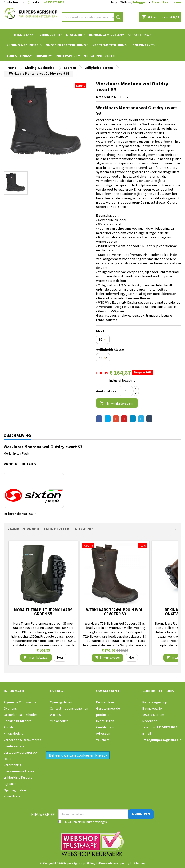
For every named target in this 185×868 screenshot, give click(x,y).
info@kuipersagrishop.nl (162, 740)
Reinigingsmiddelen (105, 35)
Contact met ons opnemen (69, 708)
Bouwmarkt (143, 45)
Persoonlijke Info (108, 702)
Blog (114, 2)
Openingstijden (15, 790)
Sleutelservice (14, 746)
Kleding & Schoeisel (23, 45)
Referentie (105, 97)
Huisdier (43, 56)
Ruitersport (67, 56)
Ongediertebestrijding (66, 45)
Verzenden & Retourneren (22, 740)
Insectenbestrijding (109, 45)
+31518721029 (54, 2)
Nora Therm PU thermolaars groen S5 (43, 612)
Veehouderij (50, 35)
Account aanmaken (166, 2)
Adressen (103, 733)
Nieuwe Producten (99, 56)
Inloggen (140, 2)
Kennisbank (24, 35)
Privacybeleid (13, 733)
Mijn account (59, 721)
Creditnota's (105, 727)
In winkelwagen (116, 403)
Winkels (55, 715)
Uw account (108, 691)
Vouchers (103, 740)
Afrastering (138, 35)
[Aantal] (126, 391)
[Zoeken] (92, 17)
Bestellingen (105, 721)
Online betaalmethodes (21, 715)
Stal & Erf (75, 35)
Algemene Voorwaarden (21, 702)
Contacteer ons (14, 2)
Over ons (10, 708)
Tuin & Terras (18, 56)
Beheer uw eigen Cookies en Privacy (78, 755)
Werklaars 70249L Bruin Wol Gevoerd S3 (115, 612)
